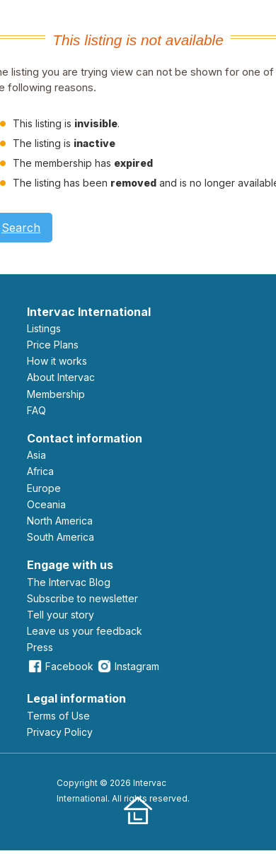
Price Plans (53, 345)
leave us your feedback (85, 631)
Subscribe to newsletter (82, 598)
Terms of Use (58, 716)
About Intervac (61, 377)
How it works (57, 361)
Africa (40, 471)
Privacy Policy (60, 732)
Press (40, 647)
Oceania (46, 504)
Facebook (60, 666)
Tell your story (61, 615)
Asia (36, 455)
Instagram (128, 666)
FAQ (36, 410)
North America (60, 521)
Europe (44, 488)
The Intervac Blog (69, 582)
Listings (44, 328)
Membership (56, 394)
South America (61, 537)
